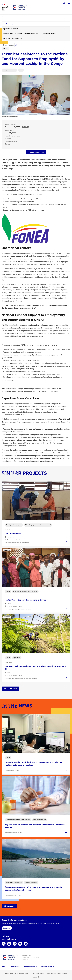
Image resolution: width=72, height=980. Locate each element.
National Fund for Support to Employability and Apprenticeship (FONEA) (30, 34)
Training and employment (9, 70)
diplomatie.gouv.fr (30, 967)
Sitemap (35, 977)
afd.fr (3, 967)
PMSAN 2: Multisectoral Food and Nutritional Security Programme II (36, 668)
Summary (10, 24)
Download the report (37, 152)
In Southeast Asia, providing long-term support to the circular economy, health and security (34, 889)
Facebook (15, 944)
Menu (69, 3)
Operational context (11, 29)
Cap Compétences (13, 534)
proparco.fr (14, 967)
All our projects (11, 689)
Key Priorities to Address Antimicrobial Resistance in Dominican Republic (35, 826)
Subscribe (7, 928)
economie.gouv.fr (47, 967)
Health (21, 70)
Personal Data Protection (37, 973)
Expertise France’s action (12, 38)
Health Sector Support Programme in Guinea (26, 600)
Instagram (26, 944)
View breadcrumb (6, 17)
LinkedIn (9, 944)
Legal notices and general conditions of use (16, 973)
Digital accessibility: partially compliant (57, 973)
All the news (9, 906)
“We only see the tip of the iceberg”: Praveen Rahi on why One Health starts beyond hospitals (34, 764)
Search (64, 3)
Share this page (16, 45)
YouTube (20, 944)
